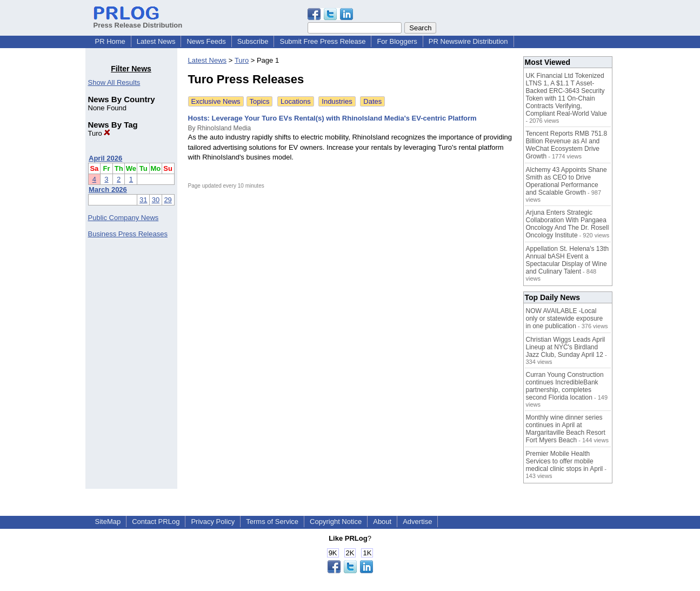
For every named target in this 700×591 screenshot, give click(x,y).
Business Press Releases (128, 234)
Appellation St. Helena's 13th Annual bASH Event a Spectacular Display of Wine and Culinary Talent (568, 260)
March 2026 (108, 190)
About (382, 522)
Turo (99, 133)
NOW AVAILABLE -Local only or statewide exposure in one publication (565, 318)
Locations (296, 101)
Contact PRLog (156, 522)
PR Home (110, 41)
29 (168, 200)
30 (156, 200)
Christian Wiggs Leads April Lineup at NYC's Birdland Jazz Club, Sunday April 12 (566, 347)
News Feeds (206, 41)
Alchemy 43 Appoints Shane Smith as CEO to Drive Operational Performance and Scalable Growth (566, 181)
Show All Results (114, 82)
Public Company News (124, 218)
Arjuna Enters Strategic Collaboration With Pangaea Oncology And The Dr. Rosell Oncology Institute (568, 224)
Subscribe (253, 41)
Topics (260, 101)
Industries (337, 101)
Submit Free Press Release (322, 41)
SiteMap (108, 522)
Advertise (417, 522)
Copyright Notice (336, 522)
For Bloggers (397, 41)
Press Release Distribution (138, 21)
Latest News (156, 41)
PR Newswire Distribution (468, 41)
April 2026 (105, 158)
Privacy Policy (213, 522)
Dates (372, 101)
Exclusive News (216, 101)
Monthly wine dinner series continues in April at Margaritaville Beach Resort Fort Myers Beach (566, 429)
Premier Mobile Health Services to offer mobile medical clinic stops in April (565, 461)
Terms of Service (272, 522)
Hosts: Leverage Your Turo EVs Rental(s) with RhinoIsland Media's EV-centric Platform (332, 118)
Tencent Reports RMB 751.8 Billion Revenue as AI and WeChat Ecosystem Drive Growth (567, 145)
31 (143, 200)
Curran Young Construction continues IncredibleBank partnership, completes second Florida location (565, 386)
